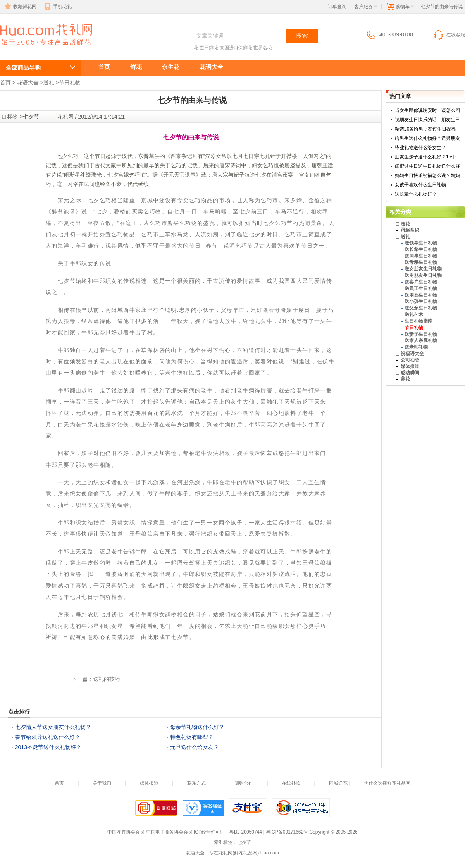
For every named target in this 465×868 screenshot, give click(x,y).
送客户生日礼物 (421, 282)
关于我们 (102, 783)
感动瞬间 (410, 373)
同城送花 (338, 783)
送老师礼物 (416, 347)
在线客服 (449, 35)
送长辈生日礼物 (421, 249)
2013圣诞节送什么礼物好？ (48, 747)
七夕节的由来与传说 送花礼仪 (42, 49)
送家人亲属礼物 (421, 340)
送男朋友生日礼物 (423, 275)
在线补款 (291, 783)
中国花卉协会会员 (126, 832)
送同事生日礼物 (421, 256)
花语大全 (212, 67)
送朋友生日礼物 (421, 295)
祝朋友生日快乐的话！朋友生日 (427, 120)
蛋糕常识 (410, 230)
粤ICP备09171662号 (287, 832)
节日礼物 (70, 83)
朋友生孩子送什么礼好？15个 (425, 157)
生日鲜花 (209, 48)
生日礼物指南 (418, 321)
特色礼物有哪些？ (192, 737)
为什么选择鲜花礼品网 (387, 783)
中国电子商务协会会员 (169, 832)
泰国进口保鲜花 (236, 48)
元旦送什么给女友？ (195, 747)
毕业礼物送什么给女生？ (420, 148)
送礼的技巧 (107, 679)
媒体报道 (410, 366)
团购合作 (244, 783)
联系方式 (196, 783)
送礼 (49, 83)
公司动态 (410, 360)
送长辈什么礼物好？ (416, 194)
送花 (405, 224)
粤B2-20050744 (246, 832)
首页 (104, 67)
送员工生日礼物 (421, 289)
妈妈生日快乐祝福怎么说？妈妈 (427, 175)
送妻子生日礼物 (421, 334)
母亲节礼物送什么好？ (197, 727)
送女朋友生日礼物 (423, 269)
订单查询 (337, 7)
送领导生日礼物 (421, 243)
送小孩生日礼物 (421, 301)
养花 (405, 379)
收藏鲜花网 (20, 7)
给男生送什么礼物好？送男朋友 (427, 138)
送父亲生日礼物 (421, 308)
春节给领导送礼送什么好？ (48, 737)
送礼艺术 (414, 315)
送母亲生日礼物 (421, 262)
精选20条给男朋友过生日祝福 (425, 129)
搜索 (302, 35)
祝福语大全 (412, 354)
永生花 (171, 67)
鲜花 (136, 67)
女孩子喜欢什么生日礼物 (420, 185)
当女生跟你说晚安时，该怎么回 (427, 110)
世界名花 (263, 48)
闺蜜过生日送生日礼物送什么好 (427, 166)
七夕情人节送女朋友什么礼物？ (53, 727)
